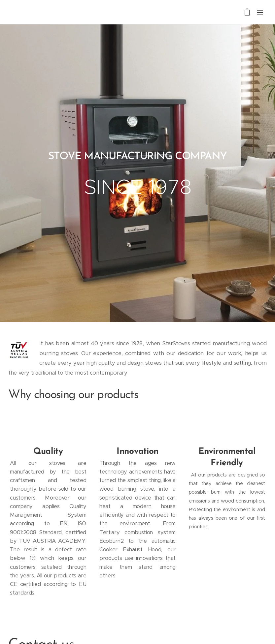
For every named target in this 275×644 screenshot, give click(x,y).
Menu (260, 13)
